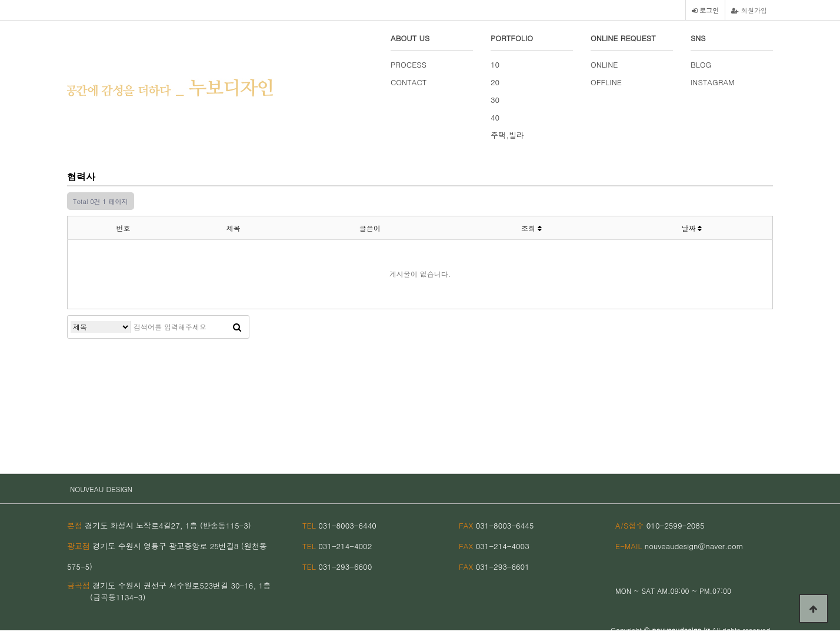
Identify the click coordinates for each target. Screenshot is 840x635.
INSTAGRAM (713, 82)
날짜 (691, 228)
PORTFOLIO (512, 38)
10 (495, 64)
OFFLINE (606, 82)
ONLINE (604, 64)
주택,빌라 (507, 135)
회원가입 (749, 10)
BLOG (701, 64)
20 (495, 82)
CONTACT (409, 82)
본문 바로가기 (0, 0)
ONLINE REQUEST (623, 38)
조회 (531, 228)
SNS (698, 38)
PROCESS (409, 64)
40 (495, 117)
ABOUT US (410, 38)
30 (495, 100)
